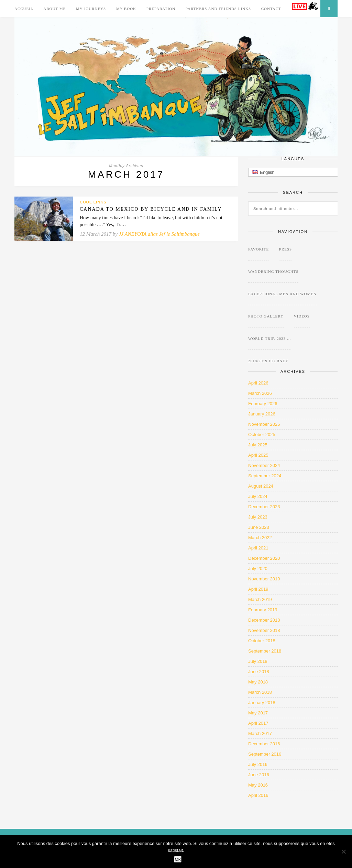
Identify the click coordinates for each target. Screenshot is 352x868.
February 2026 (263, 404)
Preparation (161, 9)
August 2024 (261, 486)
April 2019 (258, 589)
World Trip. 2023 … (270, 338)
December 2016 (264, 744)
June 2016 (259, 775)
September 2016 (265, 754)
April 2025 (258, 455)
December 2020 (264, 558)
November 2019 (264, 579)
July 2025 (258, 445)
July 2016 (258, 764)
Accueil (24, 9)
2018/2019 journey (268, 361)
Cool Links (93, 202)
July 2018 (258, 661)
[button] (300, 172)
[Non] (343, 852)
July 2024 (258, 496)
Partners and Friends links (218, 9)
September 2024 (265, 476)
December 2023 (264, 507)
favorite (258, 249)
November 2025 (264, 424)
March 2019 (260, 599)
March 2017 (260, 733)
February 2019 (263, 610)
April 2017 (258, 723)
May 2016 (258, 785)
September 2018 (265, 651)
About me (54, 9)
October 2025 (262, 435)
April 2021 (258, 548)
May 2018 (258, 682)
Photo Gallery (266, 316)
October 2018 (262, 641)
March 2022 (260, 538)
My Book (126, 9)
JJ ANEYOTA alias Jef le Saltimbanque (159, 234)
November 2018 (264, 630)
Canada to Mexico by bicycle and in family (151, 209)
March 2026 (260, 393)
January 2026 (262, 414)
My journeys (91, 9)
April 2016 (258, 795)
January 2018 (262, 703)
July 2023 (258, 517)
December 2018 (264, 620)
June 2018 (259, 672)
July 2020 (258, 569)
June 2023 (259, 527)
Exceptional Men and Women (282, 294)
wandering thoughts (273, 271)
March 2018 (260, 692)
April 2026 (258, 383)
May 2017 (258, 713)
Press (285, 249)
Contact (271, 9)
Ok (178, 859)
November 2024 (264, 465)
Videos (302, 316)
